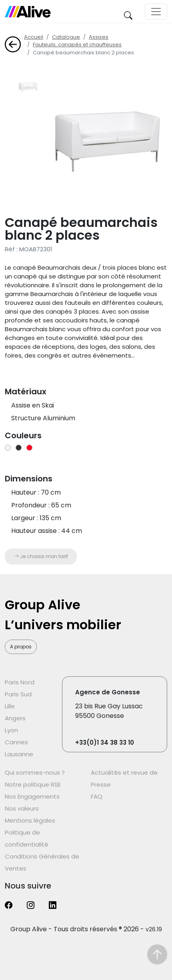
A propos (21, 647)
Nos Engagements (32, 796)
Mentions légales (30, 820)
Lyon (11, 730)
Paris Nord (20, 682)
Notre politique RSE (33, 784)
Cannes (16, 742)
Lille (10, 706)
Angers (15, 718)
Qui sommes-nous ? (35, 772)
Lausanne (19, 754)
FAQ (97, 796)
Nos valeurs (22, 808)
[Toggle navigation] (156, 12)
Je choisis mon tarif (41, 556)
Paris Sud (18, 694)
